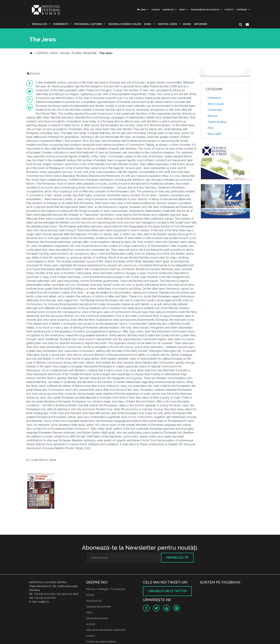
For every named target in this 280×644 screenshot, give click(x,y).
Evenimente (61, 24)
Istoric (90, 612)
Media (182, 10)
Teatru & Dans (217, 122)
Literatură (214, 98)
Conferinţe (215, 110)
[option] (41, 492)
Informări (201, 24)
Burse (187, 24)
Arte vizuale (216, 104)
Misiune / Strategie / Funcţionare (105, 589)
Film (210, 128)
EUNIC (148, 24)
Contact (229, 10)
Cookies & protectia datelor (101, 642)
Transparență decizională (205, 10)
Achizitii (91, 624)
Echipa (90, 595)
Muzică (212, 116)
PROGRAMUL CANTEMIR (88, 24)
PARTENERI (242, 10)
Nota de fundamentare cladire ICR (106, 630)
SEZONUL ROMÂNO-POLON (125, 24)
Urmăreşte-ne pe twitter (167, 591)
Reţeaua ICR (40, 24)
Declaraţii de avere (97, 618)
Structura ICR (94, 601)
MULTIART (215, 134)
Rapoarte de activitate (99, 607)
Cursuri (156, 10)
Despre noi (168, 10)
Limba (141, 10)
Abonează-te (177, 558)
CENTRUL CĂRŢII (167, 24)
